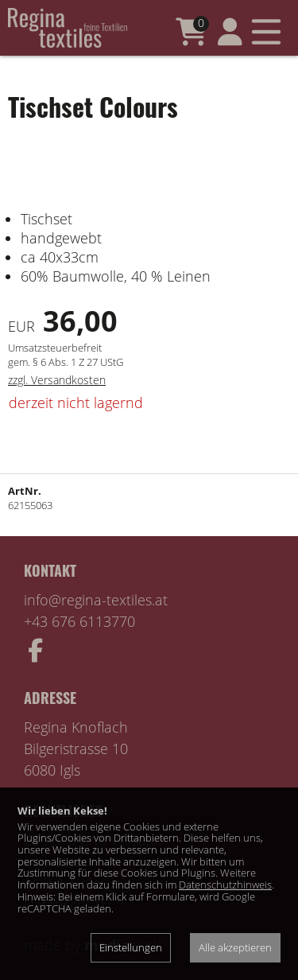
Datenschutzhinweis (225, 885)
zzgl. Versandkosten (57, 380)
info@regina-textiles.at (96, 600)
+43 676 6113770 (79, 621)
